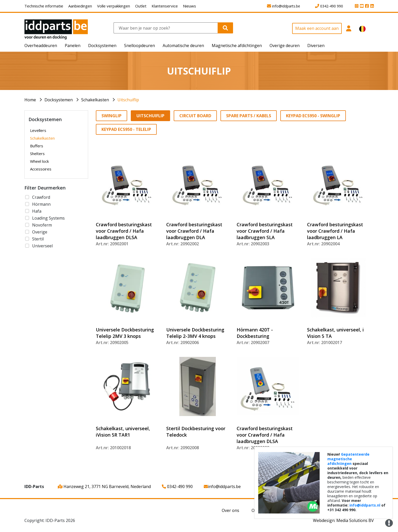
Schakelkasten (95, 100)
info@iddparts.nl (365, 505)
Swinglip (112, 116)
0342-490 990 (177, 486)
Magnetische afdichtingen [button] (237, 46)
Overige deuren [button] (285, 46)
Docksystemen (59, 100)
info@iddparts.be (222, 486)
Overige (40, 232)
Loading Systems (48, 218)
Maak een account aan (317, 28)
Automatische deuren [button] (183, 46)
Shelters (37, 154)
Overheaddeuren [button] (41, 46)
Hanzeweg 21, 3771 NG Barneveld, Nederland (104, 486)
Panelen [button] (73, 46)
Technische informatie (44, 6)
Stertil (38, 239)
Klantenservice (165, 6)
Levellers (38, 130)
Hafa (37, 211)
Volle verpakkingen (114, 6)
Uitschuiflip (128, 100)
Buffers (37, 146)
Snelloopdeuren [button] (140, 46)
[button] (349, 31)
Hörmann (41, 204)
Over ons (230, 510)
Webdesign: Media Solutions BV (343, 520)
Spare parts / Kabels (249, 116)
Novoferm (42, 225)
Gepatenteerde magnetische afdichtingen (348, 459)
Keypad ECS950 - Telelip (126, 129)
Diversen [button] (316, 46)
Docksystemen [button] (102, 46)
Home (30, 100)
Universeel (42, 246)
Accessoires (41, 169)
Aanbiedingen (80, 6)
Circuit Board (195, 116)
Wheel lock (39, 161)
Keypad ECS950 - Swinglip (313, 116)
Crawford (41, 197)
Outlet (141, 6)
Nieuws (189, 6)
